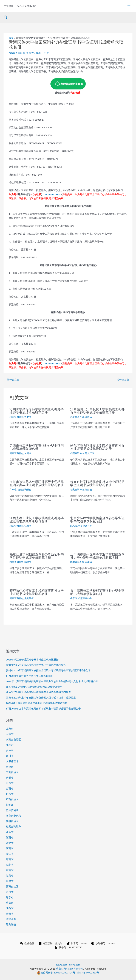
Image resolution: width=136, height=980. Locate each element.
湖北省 (10, 865)
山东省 (74, 598)
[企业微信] (27, 943)
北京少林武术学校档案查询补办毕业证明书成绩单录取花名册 (97, 520)
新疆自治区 (12, 821)
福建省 (28, 562)
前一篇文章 (12, 380)
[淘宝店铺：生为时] (50, 943)
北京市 (74, 526)
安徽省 (10, 778)
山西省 (10, 788)
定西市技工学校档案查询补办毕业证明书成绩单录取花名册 (37, 447)
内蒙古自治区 (13, 740)
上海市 (10, 729)
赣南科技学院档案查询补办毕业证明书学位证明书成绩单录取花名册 (97, 483)
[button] (6, 18)
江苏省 (10, 832)
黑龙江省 (90, 453)
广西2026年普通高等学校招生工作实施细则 (30, 676)
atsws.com (62, 965)
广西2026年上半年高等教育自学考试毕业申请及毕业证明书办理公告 (43, 709)
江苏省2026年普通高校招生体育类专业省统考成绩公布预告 (39, 692)
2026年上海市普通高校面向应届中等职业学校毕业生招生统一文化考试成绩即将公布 (52, 681)
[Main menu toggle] (129, 6)
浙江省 (10, 854)
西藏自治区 (12, 886)
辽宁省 (10, 897)
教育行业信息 (13, 816)
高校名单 (11, 919)
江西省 (88, 417)
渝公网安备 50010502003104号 (56, 973)
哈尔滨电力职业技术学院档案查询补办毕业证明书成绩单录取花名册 (97, 447)
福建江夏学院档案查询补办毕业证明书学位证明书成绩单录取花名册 (37, 556)
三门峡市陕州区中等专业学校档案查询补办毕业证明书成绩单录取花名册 (97, 556)
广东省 (13, 490)
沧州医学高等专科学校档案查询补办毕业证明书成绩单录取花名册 (37, 411)
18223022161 (52, 194)
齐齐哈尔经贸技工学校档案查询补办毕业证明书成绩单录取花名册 (37, 592)
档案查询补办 (18, 53)
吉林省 (10, 750)
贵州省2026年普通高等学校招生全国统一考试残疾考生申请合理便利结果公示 (48, 670)
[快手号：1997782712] (69, 947)
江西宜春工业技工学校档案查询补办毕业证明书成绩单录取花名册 (37, 520)
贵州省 (10, 892)
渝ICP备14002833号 (88, 973)
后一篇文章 (124, 380)
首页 (11, 38)
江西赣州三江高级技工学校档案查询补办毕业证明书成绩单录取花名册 (97, 411)
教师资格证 (12, 810)
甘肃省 (28, 453)
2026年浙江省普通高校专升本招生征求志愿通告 (32, 660)
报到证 (10, 805)
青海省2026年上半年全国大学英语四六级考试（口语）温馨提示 (41, 698)
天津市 (10, 767)
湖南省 (10, 870)
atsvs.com (75, 965)
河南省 (88, 562)
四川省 (10, 756)
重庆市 (10, 903)
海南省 (10, 859)
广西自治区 (12, 799)
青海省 (30, 53)
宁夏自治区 (12, 772)
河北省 (28, 417)
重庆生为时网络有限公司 (70, 969)
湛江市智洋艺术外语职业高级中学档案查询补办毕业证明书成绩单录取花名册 (37, 483)
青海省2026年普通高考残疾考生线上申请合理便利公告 (36, 665)
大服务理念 (12, 761)
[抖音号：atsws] (77, 943)
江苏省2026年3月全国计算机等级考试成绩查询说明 (34, 687)
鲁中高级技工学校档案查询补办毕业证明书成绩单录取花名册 (97, 592)
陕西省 (10, 908)
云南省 (10, 734)
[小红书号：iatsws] (103, 943)
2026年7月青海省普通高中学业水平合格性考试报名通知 (37, 703)
